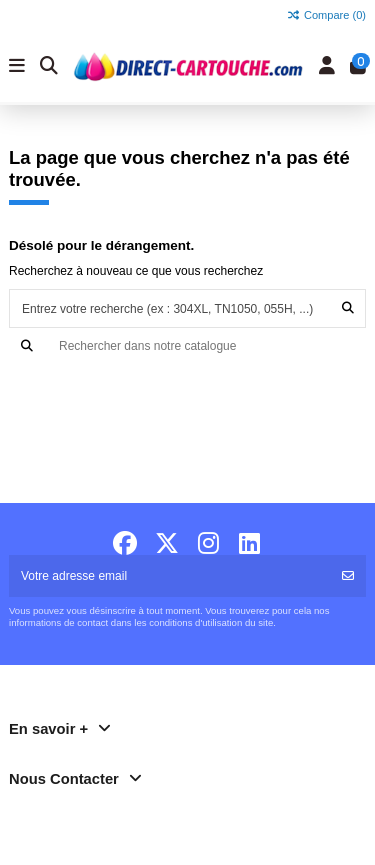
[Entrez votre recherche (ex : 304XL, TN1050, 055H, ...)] (348, 308)
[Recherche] (187, 346)
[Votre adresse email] (170, 576)
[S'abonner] (348, 576)
